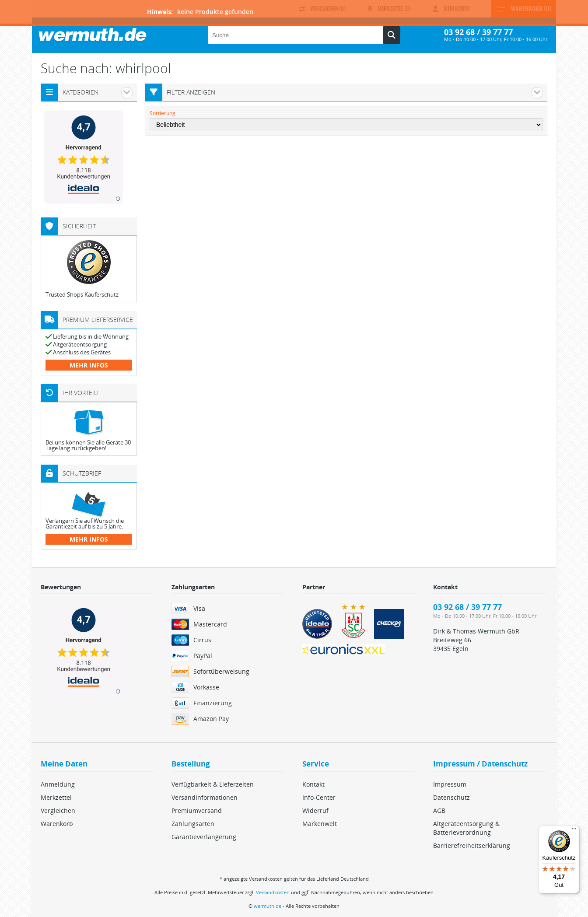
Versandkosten (273, 892)
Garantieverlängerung (204, 837)
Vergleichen (58, 810)
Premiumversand (197, 810)
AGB (439, 810)
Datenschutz (451, 797)
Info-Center (319, 797)
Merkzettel (56, 797)
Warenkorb (57, 824)
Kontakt (313, 784)
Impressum (450, 784)
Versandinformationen (205, 797)
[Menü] (574, 831)
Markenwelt (320, 824)
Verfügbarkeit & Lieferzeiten (213, 784)
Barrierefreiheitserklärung (472, 845)
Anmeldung (58, 784)
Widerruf (315, 810)
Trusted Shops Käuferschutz (82, 294)
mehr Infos (89, 365)
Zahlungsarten (193, 824)
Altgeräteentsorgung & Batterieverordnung (466, 828)
